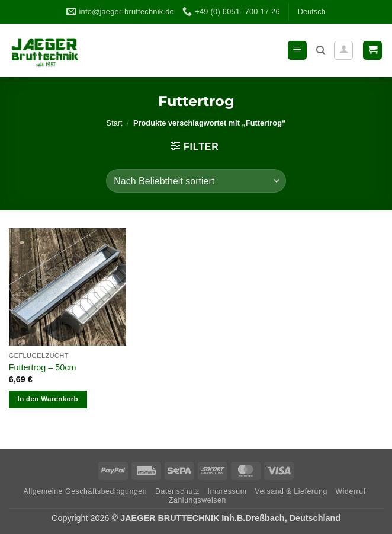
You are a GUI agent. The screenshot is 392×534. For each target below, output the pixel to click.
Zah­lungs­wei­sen (197, 500)
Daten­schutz (177, 491)
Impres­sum (227, 491)
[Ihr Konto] (343, 50)
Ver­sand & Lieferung (291, 491)
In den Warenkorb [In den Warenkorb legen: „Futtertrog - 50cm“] (48, 399)
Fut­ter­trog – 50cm (43, 367)
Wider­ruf (351, 491)
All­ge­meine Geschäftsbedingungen (85, 491)
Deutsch (312, 12)
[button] (297, 51)
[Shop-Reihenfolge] (196, 181)
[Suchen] (321, 50)
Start (115, 123)
